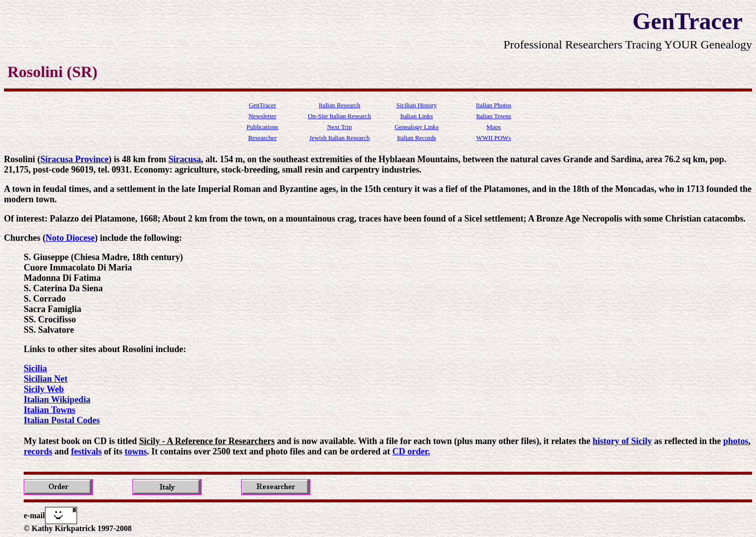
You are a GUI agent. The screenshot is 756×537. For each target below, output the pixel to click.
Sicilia (35, 368)
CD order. (411, 451)
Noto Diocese (70, 238)
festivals (86, 451)
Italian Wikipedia (57, 400)
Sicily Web (44, 389)
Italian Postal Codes (62, 420)
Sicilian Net (46, 379)
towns (136, 451)
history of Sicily (622, 441)
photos (735, 441)
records (38, 451)
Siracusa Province (75, 159)
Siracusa (185, 159)
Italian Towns (50, 410)
